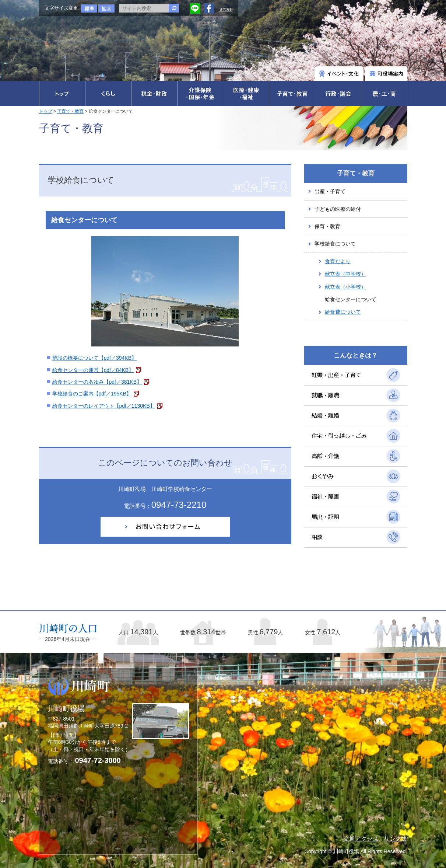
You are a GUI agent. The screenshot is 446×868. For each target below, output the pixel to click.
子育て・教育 (70, 111)
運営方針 (226, 10)
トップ (46, 111)
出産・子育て (330, 191)
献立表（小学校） (345, 287)
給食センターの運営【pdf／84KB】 (93, 370)
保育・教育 (327, 226)
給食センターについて (351, 299)
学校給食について (335, 244)
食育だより (338, 261)
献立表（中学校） (345, 274)
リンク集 (396, 839)
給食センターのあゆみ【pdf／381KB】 (97, 382)
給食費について (343, 312)
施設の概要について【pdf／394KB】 (95, 358)
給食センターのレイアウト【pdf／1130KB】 (104, 406)
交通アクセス (361, 839)
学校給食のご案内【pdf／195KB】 (92, 394)
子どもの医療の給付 (338, 209)
